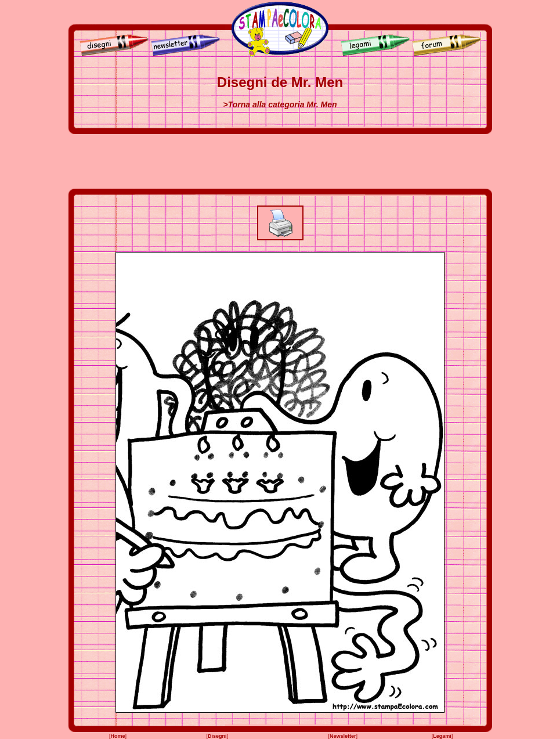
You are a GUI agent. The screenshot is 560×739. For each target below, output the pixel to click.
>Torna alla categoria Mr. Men (280, 104)
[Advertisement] (280, 161)
